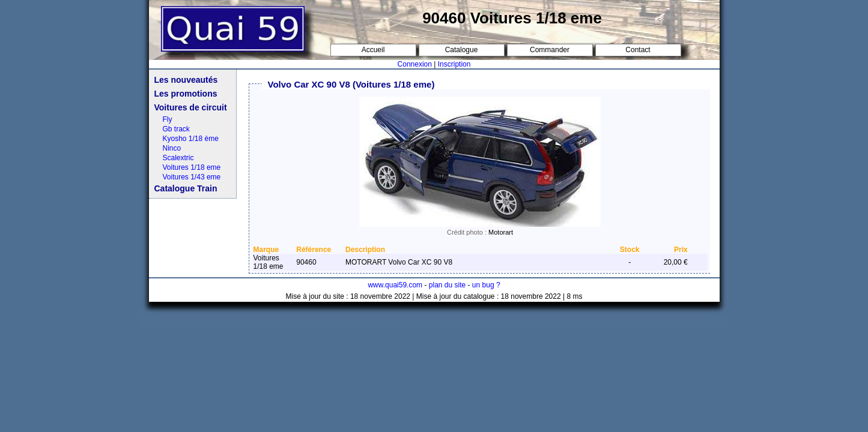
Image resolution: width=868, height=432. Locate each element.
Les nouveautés (186, 80)
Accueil (373, 50)
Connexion (415, 64)
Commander (550, 50)
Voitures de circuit (191, 107)
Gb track (176, 129)
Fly (168, 119)
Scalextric (178, 158)
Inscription (454, 64)
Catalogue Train (186, 188)
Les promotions (186, 94)
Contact (638, 50)
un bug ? (486, 285)
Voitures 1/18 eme (192, 167)
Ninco (172, 148)
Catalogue (462, 50)
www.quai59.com (395, 285)
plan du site (447, 285)
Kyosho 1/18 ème (191, 139)
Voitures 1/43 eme (192, 177)
